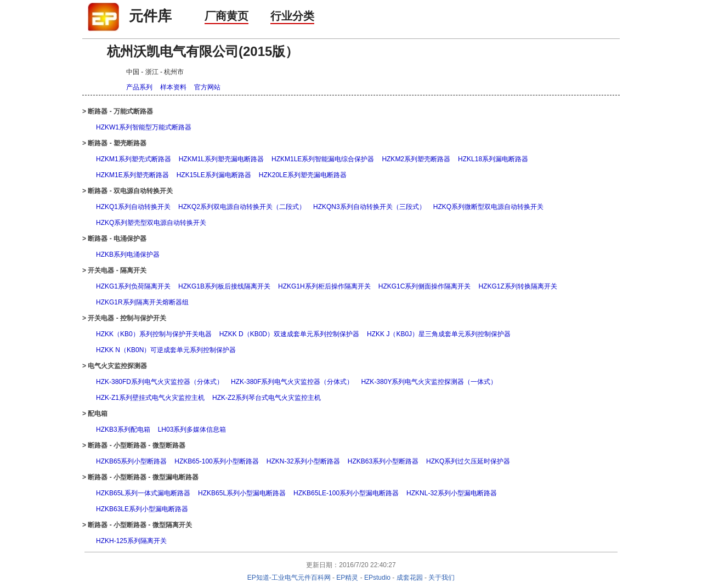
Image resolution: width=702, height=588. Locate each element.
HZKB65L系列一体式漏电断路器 (143, 493)
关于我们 (441, 578)
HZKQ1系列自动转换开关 (133, 207)
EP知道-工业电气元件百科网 (289, 578)
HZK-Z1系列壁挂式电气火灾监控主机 (150, 398)
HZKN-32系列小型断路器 (303, 461)
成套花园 (410, 578)
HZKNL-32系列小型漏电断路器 (452, 493)
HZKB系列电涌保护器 (128, 255)
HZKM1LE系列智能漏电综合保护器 (323, 159)
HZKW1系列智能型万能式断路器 (144, 127)
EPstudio (377, 578)
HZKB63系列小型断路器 (383, 461)
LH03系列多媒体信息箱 (192, 429)
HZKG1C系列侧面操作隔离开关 (425, 286)
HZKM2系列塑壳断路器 (416, 159)
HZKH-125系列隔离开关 (131, 541)
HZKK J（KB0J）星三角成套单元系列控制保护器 (439, 334)
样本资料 (173, 87)
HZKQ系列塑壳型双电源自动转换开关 (151, 223)
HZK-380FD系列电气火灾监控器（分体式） (160, 382)
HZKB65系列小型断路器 (131, 461)
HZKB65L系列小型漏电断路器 (242, 493)
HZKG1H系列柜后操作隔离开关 (324, 286)
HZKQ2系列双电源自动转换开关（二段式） (242, 207)
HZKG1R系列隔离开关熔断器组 (142, 302)
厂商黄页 (227, 16)
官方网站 (207, 87)
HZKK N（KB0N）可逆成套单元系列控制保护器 (166, 350)
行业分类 (292, 16)
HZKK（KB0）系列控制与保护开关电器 (154, 334)
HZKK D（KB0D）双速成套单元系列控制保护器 (289, 334)
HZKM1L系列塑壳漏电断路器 (221, 159)
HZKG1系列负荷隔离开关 (133, 286)
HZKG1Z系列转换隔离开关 (517, 286)
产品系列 (139, 87)
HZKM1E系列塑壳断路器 (132, 175)
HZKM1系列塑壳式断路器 (134, 159)
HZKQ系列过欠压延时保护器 (468, 461)
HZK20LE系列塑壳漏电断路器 (303, 175)
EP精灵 (347, 578)
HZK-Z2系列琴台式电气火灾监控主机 (267, 398)
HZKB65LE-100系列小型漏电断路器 (346, 493)
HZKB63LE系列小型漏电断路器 (142, 509)
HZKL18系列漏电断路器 (493, 159)
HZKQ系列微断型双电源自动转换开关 (488, 207)
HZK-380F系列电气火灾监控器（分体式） (292, 382)
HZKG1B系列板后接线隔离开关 (224, 286)
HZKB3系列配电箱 (123, 429)
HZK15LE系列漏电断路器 (214, 175)
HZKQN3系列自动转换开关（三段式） (369, 207)
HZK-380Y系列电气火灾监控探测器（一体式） (429, 382)
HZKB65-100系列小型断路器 (216, 461)
